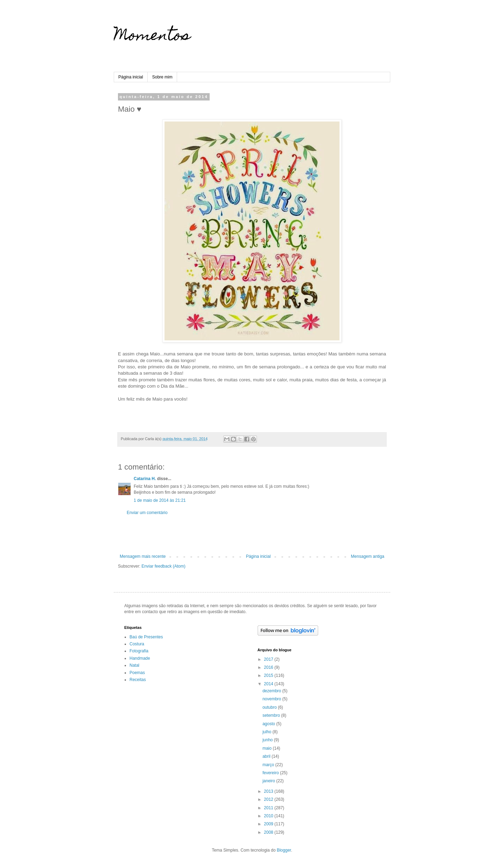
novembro (272, 699)
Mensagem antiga (368, 556)
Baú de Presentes (146, 637)
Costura (137, 644)
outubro (270, 707)
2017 (269, 659)
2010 (269, 816)
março (269, 765)
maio (268, 748)
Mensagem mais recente (143, 556)
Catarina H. (145, 479)
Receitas (138, 680)
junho (268, 740)
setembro (272, 715)
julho (268, 732)
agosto (269, 724)
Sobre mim (162, 77)
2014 (269, 684)
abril (267, 756)
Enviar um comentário (147, 513)
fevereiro (271, 773)
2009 (269, 824)
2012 (269, 799)
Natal (134, 665)
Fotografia (139, 651)
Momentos (152, 37)
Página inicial (131, 77)
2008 (269, 832)
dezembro (272, 691)
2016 (269, 667)
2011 (269, 808)
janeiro (269, 781)
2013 (269, 791)
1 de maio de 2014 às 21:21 (160, 500)
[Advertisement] (252, 535)
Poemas (137, 673)
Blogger (284, 850)
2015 (269, 675)
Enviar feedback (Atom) (163, 566)
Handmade (140, 658)
